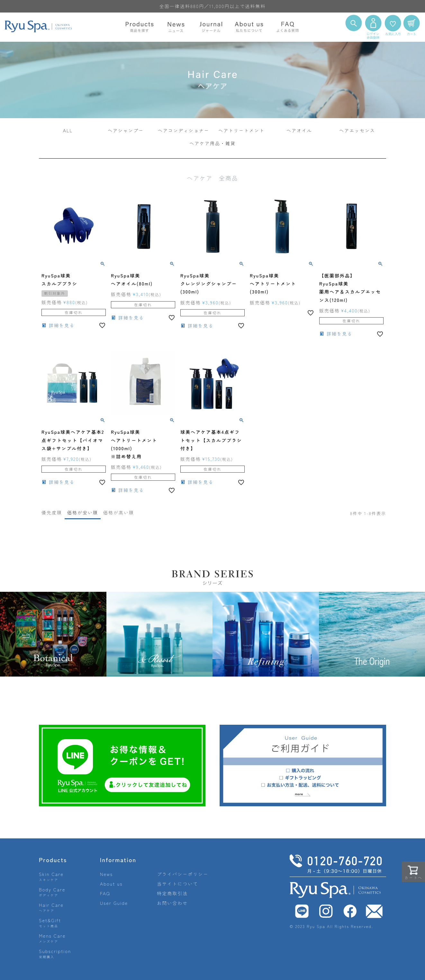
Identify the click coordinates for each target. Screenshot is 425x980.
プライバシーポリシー (183, 874)
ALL (68, 130)
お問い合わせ (172, 903)
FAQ (105, 893)
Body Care (52, 892)
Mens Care (52, 938)
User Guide (114, 903)
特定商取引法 (172, 893)
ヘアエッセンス (357, 130)
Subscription (55, 954)
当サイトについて (177, 884)
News (106, 874)
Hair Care (51, 907)
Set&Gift (50, 923)
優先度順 (52, 512)
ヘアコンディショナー (184, 130)
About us (111, 884)
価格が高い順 (119, 512)
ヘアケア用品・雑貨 (212, 143)
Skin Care (51, 876)
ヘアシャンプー (126, 130)
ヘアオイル (299, 130)
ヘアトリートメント (241, 130)
